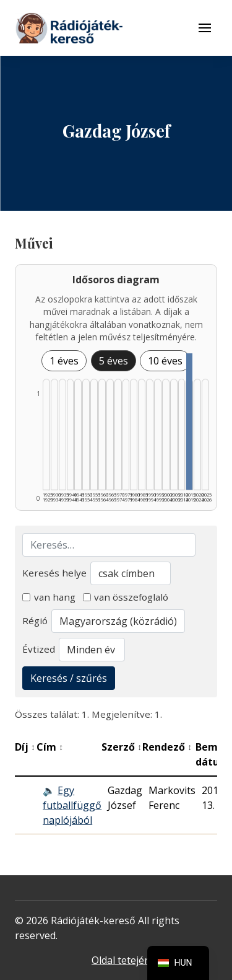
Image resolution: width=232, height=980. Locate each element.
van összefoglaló (126, 597)
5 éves (114, 361)
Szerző (122, 747)
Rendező (167, 747)
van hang (49, 597)
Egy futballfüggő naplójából (72, 805)
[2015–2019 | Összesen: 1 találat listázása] (189, 422)
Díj (25, 747)
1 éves (64, 361)
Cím (50, 747)
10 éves (165, 361)
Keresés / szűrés (69, 678)
